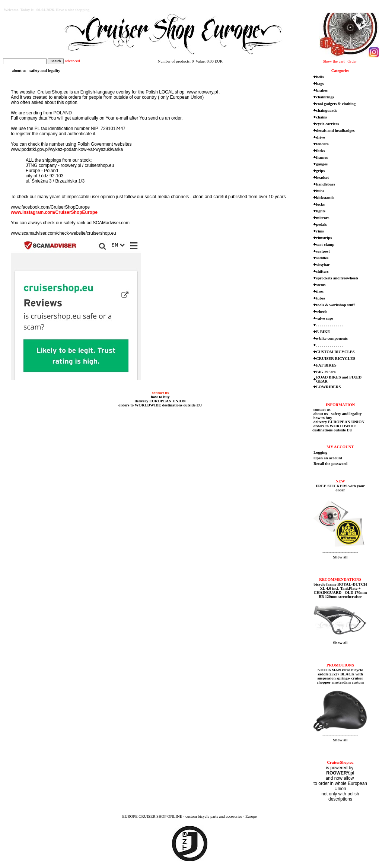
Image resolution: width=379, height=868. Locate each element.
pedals (321, 224)
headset (322, 178)
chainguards (327, 110)
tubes (321, 298)
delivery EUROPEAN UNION (160, 401)
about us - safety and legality (337, 414)
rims (320, 231)
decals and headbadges (335, 131)
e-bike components (332, 338)
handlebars (326, 184)
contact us (160, 393)
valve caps (325, 318)
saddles (322, 258)
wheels (322, 312)
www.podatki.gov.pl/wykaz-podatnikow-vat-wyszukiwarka (67, 149)
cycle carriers (327, 124)
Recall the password (330, 464)
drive (321, 137)
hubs (320, 191)
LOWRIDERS (328, 387)
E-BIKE (323, 332)
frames (322, 157)
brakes (322, 90)
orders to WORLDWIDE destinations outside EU (160, 405)
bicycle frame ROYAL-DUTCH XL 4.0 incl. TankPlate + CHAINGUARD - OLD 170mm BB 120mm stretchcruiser (340, 590)
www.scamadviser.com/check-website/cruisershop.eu (63, 233)
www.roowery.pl (202, 92)
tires (320, 292)
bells (320, 77)
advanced (72, 61)
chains (321, 117)
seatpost (323, 251)
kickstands (325, 198)
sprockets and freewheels (337, 278)
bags (320, 84)
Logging (320, 452)
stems (321, 285)
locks (320, 204)
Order (352, 61)
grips (320, 171)
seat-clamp (325, 245)
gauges (322, 164)
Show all (340, 557)
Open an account (328, 458)
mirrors (323, 218)
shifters (322, 271)
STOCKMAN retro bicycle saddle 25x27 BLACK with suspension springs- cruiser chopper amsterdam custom (340, 676)
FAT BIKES (326, 365)
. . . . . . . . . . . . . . (329, 325)
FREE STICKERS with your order (340, 488)
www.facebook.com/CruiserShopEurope (50, 207)
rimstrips (324, 238)
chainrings (325, 97)
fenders (322, 144)
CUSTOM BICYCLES (335, 352)
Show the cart (334, 61)
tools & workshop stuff (335, 305)
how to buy (160, 397)
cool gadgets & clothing (336, 104)
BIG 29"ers (326, 372)
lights (321, 211)
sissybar (323, 265)
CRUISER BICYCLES (336, 359)
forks (321, 151)
